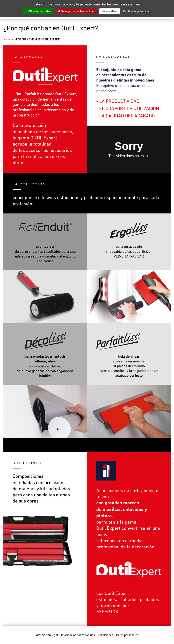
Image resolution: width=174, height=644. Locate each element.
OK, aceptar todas (38, 11)
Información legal (47, 635)
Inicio (7, 40)
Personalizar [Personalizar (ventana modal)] (110, 11)
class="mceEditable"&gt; (129, 149)
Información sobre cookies (78, 635)
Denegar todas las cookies (76, 11)
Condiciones (106, 635)
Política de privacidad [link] (137, 11)
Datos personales (127, 635)
